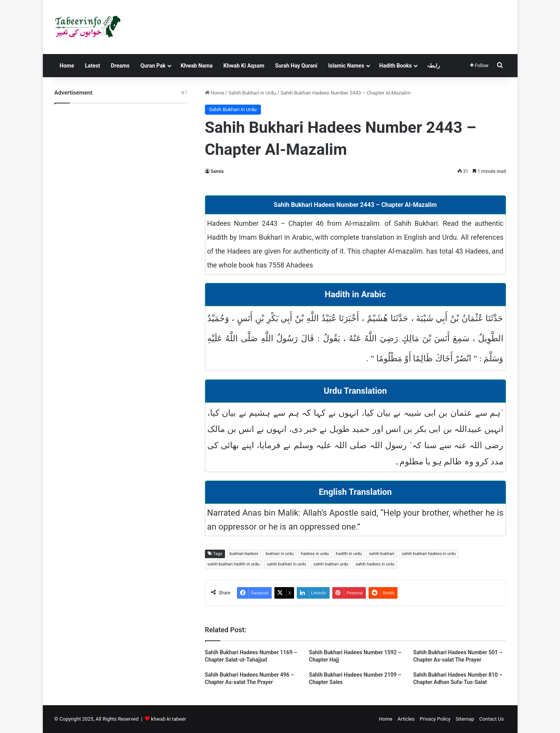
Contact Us (492, 719)
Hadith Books (396, 66)
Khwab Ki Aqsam (244, 66)
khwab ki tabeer (168, 719)
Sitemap (465, 719)
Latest (92, 66)
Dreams (120, 66)
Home (67, 66)
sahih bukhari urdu (331, 564)
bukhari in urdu (279, 554)
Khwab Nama (197, 66)
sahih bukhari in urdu (286, 564)
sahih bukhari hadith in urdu (234, 564)
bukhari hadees (244, 554)
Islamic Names (346, 66)
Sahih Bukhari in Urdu (252, 93)
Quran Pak (153, 66)
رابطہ (433, 66)
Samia (217, 171)
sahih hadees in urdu (375, 564)
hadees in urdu (315, 554)
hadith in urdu (349, 554)
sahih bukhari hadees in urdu (429, 554)
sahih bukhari (382, 554)
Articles (406, 719)
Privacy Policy (435, 719)
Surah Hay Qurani (296, 66)
